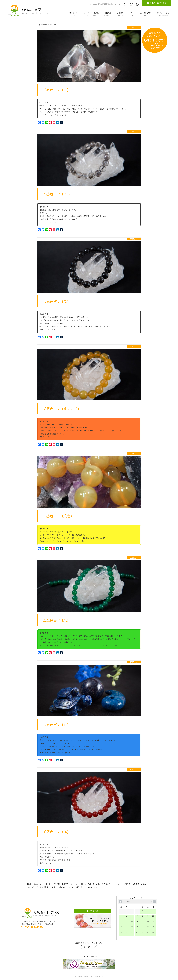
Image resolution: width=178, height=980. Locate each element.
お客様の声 (121, 14)
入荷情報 (136, 884)
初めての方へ (74, 14)
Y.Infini (88, 884)
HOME (29, 884)
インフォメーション (164, 14)
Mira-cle (97, 884)
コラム (144, 884)
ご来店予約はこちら (157, 3)
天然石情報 (31, 887)
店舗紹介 (54, 887)
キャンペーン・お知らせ (121, 884)
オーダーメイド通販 (91, 14)
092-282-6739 (32, 927)
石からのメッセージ (66, 887)
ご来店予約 (92, 911)
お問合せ (79, 887)
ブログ (133, 14)
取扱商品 (108, 14)
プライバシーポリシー (92, 887)
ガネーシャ (75, 884)
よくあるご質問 (146, 14)
